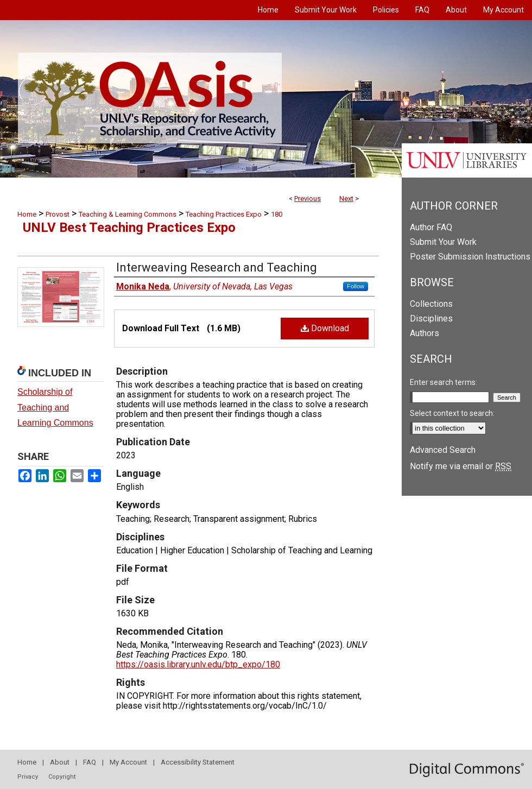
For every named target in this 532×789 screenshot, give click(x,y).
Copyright (62, 777)
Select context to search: (452, 413)
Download (325, 328)
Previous (308, 198)
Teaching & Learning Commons (128, 214)
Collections (431, 304)
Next (346, 198)
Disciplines (431, 318)
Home (27, 214)
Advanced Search (443, 450)
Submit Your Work (443, 242)
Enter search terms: (444, 382)
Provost (58, 214)
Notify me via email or (461, 466)
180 (277, 214)
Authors (425, 333)
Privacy (28, 777)
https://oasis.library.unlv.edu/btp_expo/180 (198, 664)
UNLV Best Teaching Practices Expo (129, 228)
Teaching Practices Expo (224, 214)
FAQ (90, 762)
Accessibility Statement (198, 762)
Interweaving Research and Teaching (217, 267)
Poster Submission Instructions (470, 257)
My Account (128, 762)
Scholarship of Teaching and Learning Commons (55, 408)
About (60, 762)
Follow (356, 286)
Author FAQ (431, 227)
